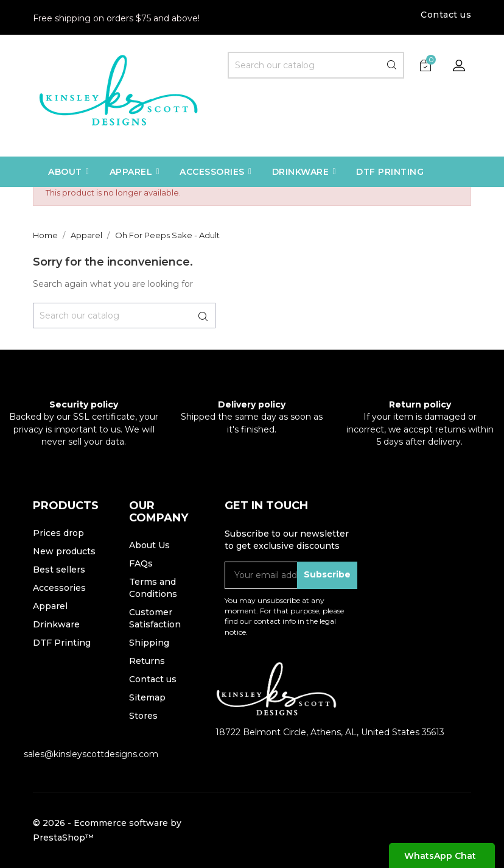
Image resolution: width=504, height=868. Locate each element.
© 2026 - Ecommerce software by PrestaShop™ (107, 830)
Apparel (50, 606)
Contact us (446, 15)
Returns (147, 661)
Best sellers (59, 570)
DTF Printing (62, 643)
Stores (143, 716)
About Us (149, 545)
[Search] (316, 65)
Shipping (149, 643)
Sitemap (147, 697)
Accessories (59, 588)
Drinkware (56, 624)
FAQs (141, 563)
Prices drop (58, 533)
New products (64, 551)
